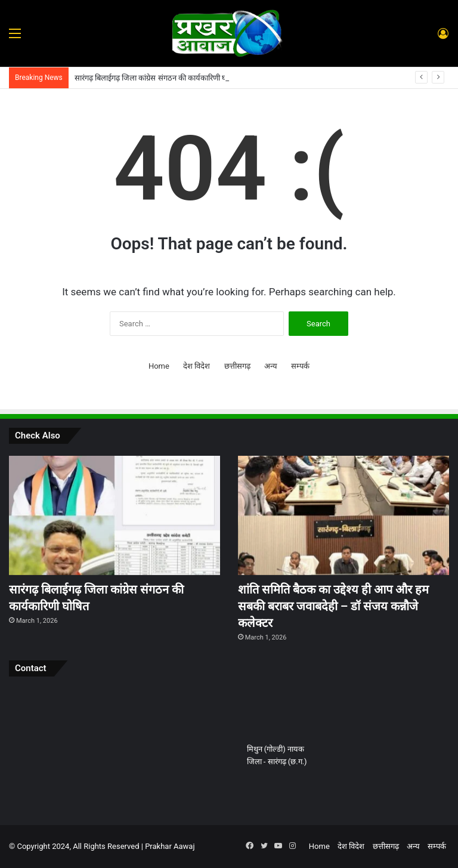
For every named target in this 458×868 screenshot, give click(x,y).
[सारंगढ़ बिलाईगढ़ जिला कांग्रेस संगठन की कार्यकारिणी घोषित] (114, 515)
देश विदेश (196, 366)
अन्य (271, 366)
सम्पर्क (300, 366)
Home (159, 366)
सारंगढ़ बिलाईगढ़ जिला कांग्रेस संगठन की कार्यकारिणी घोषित (157, 78)
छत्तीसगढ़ (237, 366)
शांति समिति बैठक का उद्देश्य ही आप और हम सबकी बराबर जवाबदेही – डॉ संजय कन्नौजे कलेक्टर (333, 606)
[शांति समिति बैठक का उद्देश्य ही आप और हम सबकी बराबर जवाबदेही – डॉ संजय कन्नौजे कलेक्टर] (343, 515)
